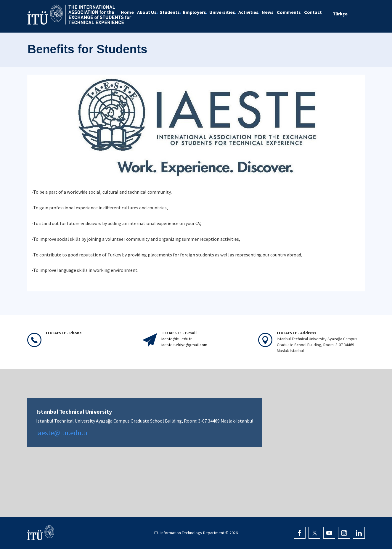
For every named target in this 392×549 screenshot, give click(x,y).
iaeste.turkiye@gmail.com (184, 345)
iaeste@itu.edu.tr (177, 339)
